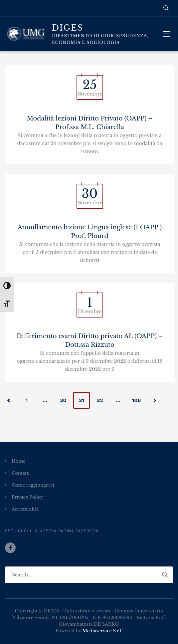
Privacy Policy (27, 497)
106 (137, 400)
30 (63, 400)
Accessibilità (25, 509)
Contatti (21, 473)
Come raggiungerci (33, 485)
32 (100, 400)
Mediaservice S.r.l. (102, 631)
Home (19, 461)
